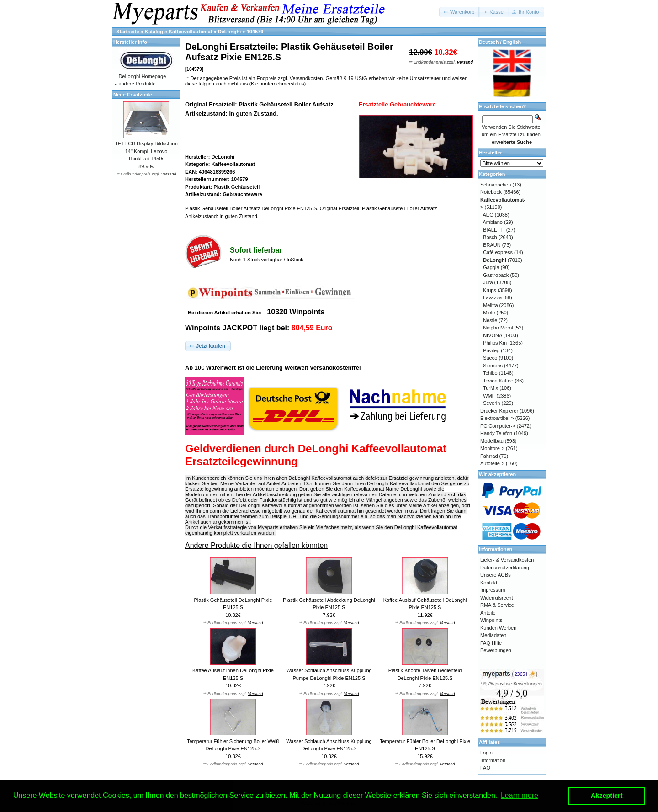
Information (493, 760)
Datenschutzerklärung (505, 568)
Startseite (127, 32)
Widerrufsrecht (497, 598)
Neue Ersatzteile (133, 95)
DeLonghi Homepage (142, 76)
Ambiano (493, 222)
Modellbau (492, 441)
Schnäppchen (496, 185)
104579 (255, 32)
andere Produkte (137, 84)
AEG (488, 215)
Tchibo (490, 373)
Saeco (490, 358)
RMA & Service (497, 605)
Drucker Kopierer (499, 411)
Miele (489, 313)
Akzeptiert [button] (607, 796)
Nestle (490, 320)
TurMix (491, 388)
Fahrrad (489, 456)
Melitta (490, 305)
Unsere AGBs (496, 575)
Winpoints (491, 620)
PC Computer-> (498, 426)
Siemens (493, 366)
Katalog (154, 32)
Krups (490, 290)
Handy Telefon (496, 433)
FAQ (485, 768)
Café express (498, 252)
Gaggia (491, 267)
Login (486, 753)
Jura (488, 282)
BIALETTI (494, 230)
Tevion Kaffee (498, 381)
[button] (459, 12)
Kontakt (489, 583)
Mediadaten (493, 635)
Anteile (488, 613)
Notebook (491, 192)
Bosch (490, 237)
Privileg (491, 350)
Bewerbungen (496, 650)
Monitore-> (492, 448)
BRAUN (492, 245)
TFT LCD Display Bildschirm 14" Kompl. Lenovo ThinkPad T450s (146, 151)
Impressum (493, 590)
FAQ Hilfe (491, 643)
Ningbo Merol (498, 328)
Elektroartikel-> (497, 418)
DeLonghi (230, 32)
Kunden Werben (498, 628)
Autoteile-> (492, 463)
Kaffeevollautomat (190, 32)
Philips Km (495, 343)
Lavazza (492, 297)
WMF (489, 396)
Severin (491, 403)
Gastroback (496, 275)
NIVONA (493, 335)
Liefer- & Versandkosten (507, 560)
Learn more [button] (520, 795)
